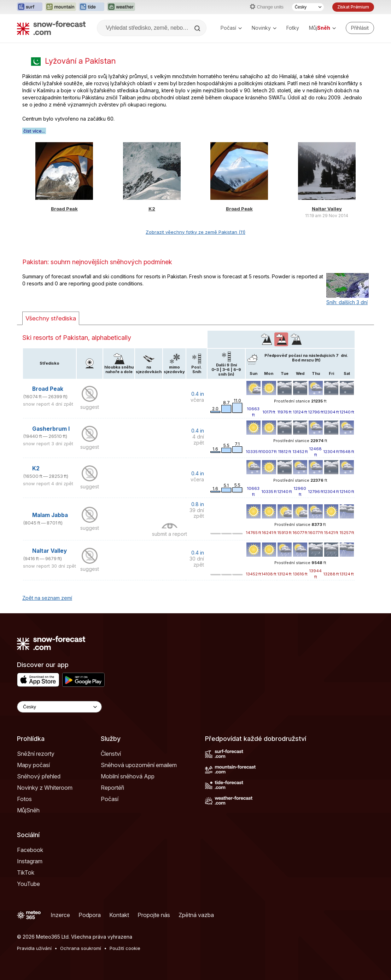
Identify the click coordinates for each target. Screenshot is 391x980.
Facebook (30, 850)
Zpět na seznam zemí (47, 598)
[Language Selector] (59, 707)
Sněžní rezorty (36, 754)
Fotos (24, 799)
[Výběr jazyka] (308, 7)
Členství (111, 754)
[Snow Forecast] (51, 28)
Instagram (30, 861)
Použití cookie (125, 948)
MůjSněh (28, 810)
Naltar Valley (327, 209)
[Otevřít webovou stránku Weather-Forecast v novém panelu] (121, 7)
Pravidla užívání (34, 948)
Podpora (90, 915)
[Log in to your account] (360, 28)
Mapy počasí (33, 765)
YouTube (28, 884)
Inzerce (60, 915)
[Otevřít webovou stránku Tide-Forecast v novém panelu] (92, 7)
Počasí (231, 28)
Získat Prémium (353, 7)
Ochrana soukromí (81, 948)
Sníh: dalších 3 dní (347, 302)
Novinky (264, 28)
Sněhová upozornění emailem (139, 765)
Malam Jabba (50, 515)
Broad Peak (64, 209)
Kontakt (119, 915)
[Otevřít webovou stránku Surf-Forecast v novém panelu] (30, 7)
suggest (90, 407)
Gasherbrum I (51, 429)
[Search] (198, 28)
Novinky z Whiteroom (45, 788)
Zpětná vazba (196, 915)
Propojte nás (154, 915)
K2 (152, 209)
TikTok (26, 872)
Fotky (293, 28)
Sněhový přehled (39, 776)
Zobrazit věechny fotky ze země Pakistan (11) (195, 232)
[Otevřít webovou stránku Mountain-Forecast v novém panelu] (61, 7)
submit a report (170, 534)
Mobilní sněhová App (128, 776)
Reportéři (112, 788)
